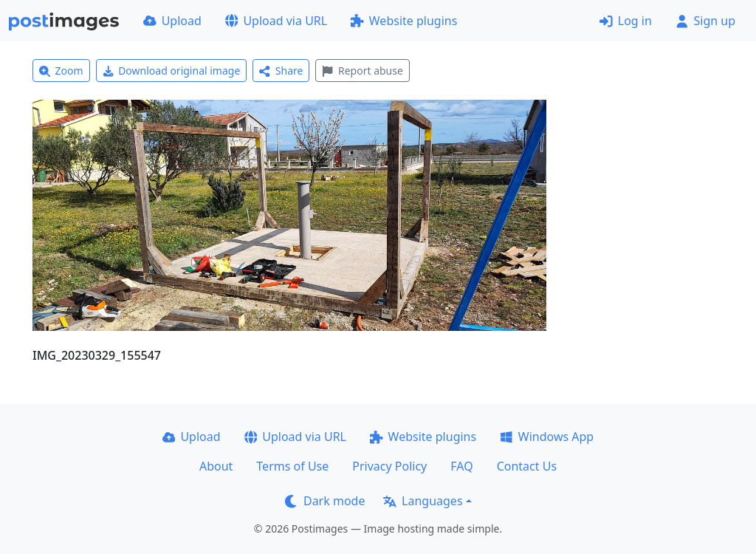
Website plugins (404, 21)
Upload (172, 21)
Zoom (61, 71)
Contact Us (527, 466)
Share (281, 71)
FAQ (461, 466)
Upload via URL (276, 21)
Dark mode (325, 501)
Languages (423, 501)
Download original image (172, 71)
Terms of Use (292, 466)
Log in (626, 21)
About (216, 466)
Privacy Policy (389, 466)
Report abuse (362, 71)
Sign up (705, 21)
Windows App (547, 437)
